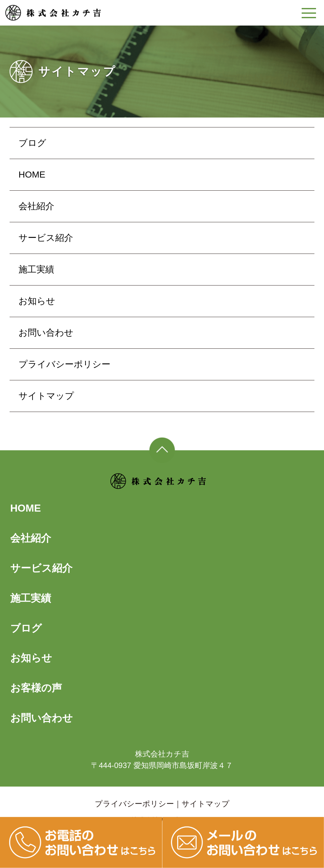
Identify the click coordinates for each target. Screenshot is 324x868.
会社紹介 (36, 206)
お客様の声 (36, 688)
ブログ (32, 143)
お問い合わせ (46, 333)
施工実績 (36, 269)
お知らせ (37, 301)
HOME (32, 175)
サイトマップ (46, 396)
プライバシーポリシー (64, 364)
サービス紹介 (46, 238)
